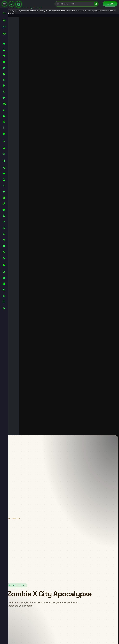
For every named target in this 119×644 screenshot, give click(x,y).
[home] (5, 13)
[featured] (5, 27)
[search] (96, 4)
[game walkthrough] (19, 4)
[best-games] (5, 20)
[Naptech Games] (12, 4)
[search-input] (75, 4)
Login (110, 4)
